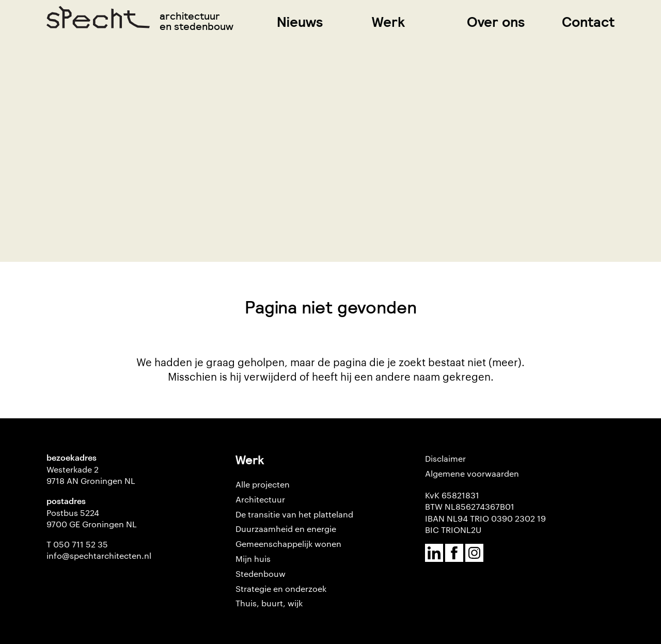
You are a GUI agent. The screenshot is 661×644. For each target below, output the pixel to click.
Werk (388, 22)
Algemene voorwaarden (472, 473)
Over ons (496, 22)
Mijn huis (253, 559)
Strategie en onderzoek (281, 588)
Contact (588, 22)
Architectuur (260, 499)
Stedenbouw (261, 574)
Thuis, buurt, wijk (269, 603)
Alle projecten (263, 484)
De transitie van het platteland (294, 514)
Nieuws (300, 22)
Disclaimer (445, 458)
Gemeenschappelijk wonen (288, 544)
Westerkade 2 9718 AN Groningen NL (91, 475)
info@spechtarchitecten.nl (99, 555)
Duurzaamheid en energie (286, 529)
